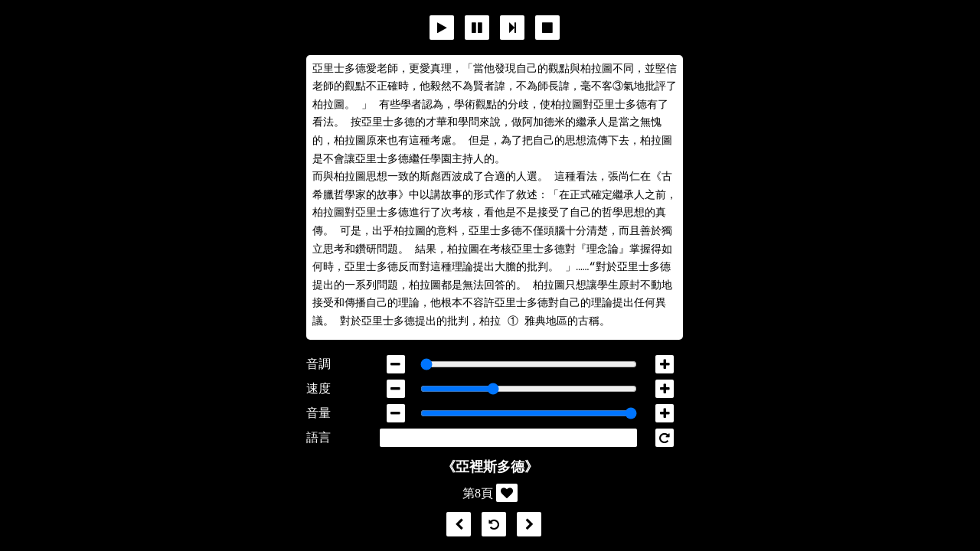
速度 (318, 388)
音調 (318, 364)
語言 (318, 437)
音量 (318, 413)
